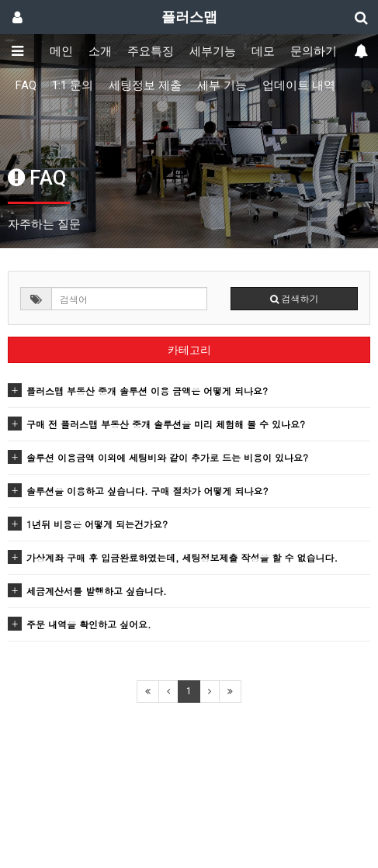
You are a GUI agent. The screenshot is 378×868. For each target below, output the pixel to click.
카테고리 (189, 350)
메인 (61, 51)
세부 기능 (222, 85)
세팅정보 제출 (145, 85)
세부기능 (213, 51)
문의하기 (314, 51)
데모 (263, 51)
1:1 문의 (73, 85)
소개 (100, 51)
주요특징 (151, 51)
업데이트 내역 (299, 85)
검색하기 (295, 298)
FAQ (26, 85)
